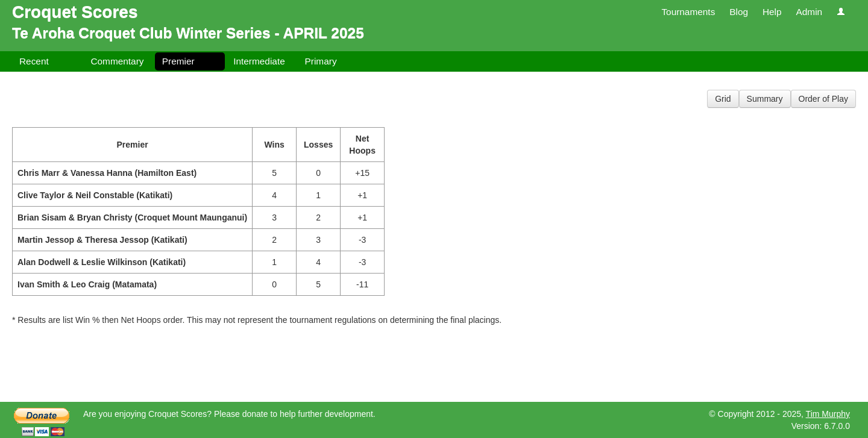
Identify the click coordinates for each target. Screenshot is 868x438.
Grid (723, 99)
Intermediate (259, 61)
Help (772, 12)
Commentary (117, 61)
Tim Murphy (828, 414)
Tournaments (688, 12)
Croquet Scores (75, 12)
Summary (765, 99)
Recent (34, 61)
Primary (321, 61)
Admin (809, 12)
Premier (178, 61)
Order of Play (823, 99)
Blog (739, 12)
